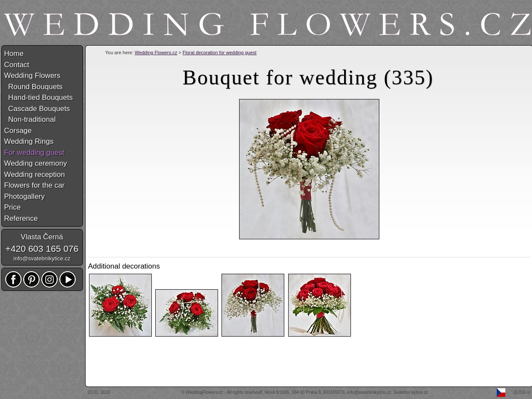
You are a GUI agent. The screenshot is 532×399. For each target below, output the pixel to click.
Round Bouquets (34, 87)
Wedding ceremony (36, 163)
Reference (21, 218)
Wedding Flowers (32, 76)
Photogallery (25, 196)
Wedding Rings (29, 141)
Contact (17, 65)
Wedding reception (35, 175)
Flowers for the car (35, 185)
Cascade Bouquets (37, 109)
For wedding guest (34, 153)
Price (13, 207)
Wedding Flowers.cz (156, 53)
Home (14, 54)
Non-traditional (30, 119)
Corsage (18, 131)
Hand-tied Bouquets (39, 97)
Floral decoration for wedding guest (220, 53)
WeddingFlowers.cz (204, 392)
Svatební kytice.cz (411, 392)
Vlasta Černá (42, 237)
